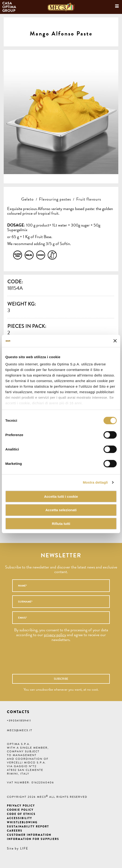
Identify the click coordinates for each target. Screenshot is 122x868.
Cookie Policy (20, 810)
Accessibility (20, 818)
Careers (15, 831)
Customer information (29, 835)
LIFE (24, 848)
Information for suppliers (33, 839)
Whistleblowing (22, 822)
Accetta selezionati (61, 510)
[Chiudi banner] (115, 341)
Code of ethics (21, 814)
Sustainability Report (28, 827)
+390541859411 (19, 721)
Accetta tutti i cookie (61, 496)
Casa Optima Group (10, 7)
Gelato (27, 199)
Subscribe (61, 679)
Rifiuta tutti (61, 524)
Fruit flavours (89, 199)
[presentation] (54, 660)
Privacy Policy (21, 806)
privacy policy (55, 635)
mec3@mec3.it (20, 730)
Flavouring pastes (55, 199)
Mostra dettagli (95, 482)
